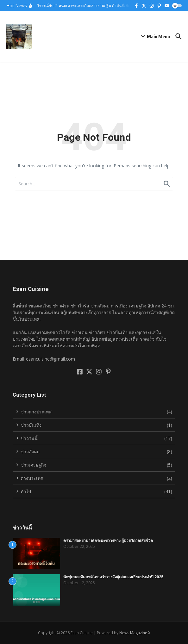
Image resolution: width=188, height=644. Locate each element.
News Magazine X (135, 633)
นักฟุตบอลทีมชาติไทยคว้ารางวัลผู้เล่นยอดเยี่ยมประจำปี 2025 (113, 577)
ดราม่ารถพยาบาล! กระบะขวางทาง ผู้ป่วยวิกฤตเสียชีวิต (108, 541)
